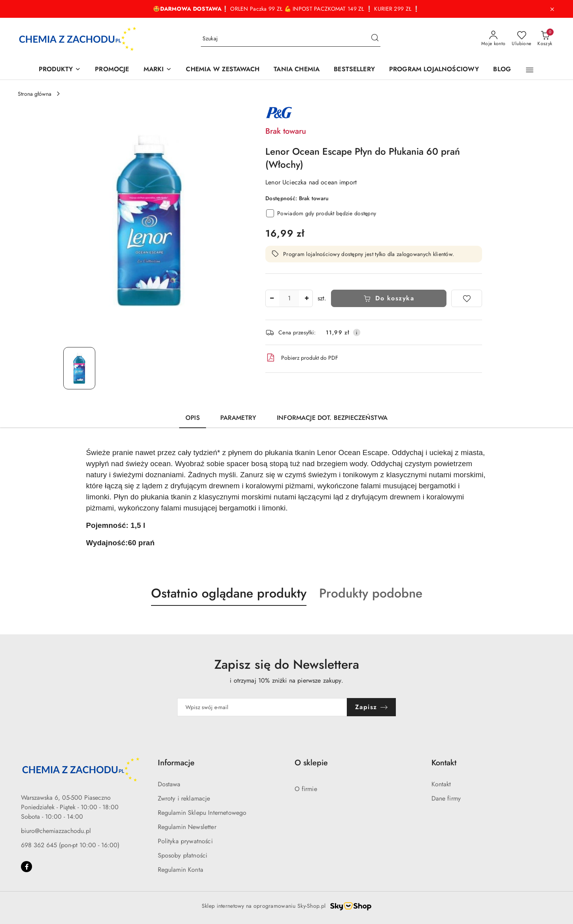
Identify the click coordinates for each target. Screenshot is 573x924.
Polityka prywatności (185, 841)
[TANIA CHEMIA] (297, 70)
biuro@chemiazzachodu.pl (56, 831)
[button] (530, 70)
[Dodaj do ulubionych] (467, 298)
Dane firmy (446, 798)
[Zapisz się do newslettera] (262, 707)
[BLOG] (502, 70)
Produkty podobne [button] (371, 593)
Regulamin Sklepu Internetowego (202, 813)
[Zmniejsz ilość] (272, 298)
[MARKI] (158, 70)
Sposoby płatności (183, 855)
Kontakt (441, 784)
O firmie (306, 789)
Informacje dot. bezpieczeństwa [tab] (332, 418)
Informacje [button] (176, 763)
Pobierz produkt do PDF (302, 358)
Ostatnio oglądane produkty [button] (229, 593)
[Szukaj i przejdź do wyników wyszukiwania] (375, 39)
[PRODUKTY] (60, 70)
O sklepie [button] (311, 763)
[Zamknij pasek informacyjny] (552, 9)
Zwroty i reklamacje (184, 798)
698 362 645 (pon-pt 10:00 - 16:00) (70, 845)
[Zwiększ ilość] (306, 298)
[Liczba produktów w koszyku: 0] (545, 39)
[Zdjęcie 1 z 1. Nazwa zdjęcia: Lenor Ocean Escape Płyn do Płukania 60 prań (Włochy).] (79, 368)
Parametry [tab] (238, 418)
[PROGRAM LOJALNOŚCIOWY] (434, 70)
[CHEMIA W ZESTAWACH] (223, 70)
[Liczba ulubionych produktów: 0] (521, 39)
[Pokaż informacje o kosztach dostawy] (357, 332)
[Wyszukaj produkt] (291, 39)
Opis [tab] (193, 418)
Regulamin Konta (181, 870)
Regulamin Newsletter (187, 827)
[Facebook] (26, 867)
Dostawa (169, 784)
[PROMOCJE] (112, 70)
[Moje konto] (494, 39)
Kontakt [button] (444, 763)
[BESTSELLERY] (354, 70)
